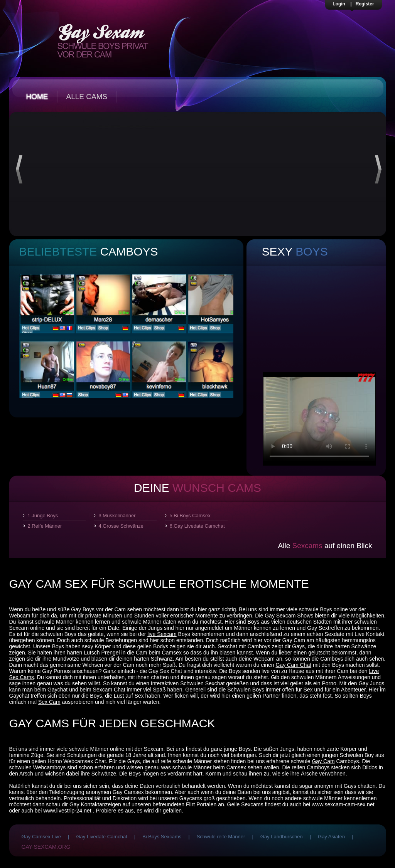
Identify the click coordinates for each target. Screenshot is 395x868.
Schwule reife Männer (221, 837)
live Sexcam (162, 634)
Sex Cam (49, 702)
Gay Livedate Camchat (101, 837)
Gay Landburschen (282, 837)
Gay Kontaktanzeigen (95, 804)
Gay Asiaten (331, 837)
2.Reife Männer (45, 526)
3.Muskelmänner (117, 516)
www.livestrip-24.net (67, 811)
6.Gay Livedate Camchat (197, 526)
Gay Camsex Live (41, 837)
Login (339, 4)
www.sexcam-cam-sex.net (343, 804)
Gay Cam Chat (293, 665)
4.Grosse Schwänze (121, 526)
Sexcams (307, 546)
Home (37, 97)
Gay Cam (323, 761)
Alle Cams (87, 97)
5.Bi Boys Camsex (190, 516)
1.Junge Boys (43, 516)
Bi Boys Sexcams (162, 837)
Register (365, 4)
